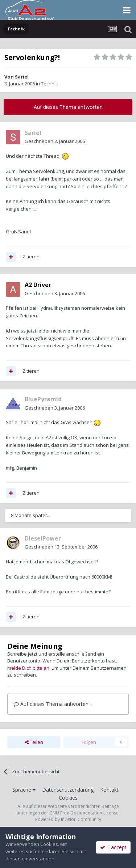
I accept (113, 847)
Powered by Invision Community (68, 819)
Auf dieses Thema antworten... (53, 704)
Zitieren (31, 257)
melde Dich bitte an (28, 668)
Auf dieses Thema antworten (68, 107)
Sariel (22, 77)
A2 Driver (38, 285)
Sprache (24, 790)
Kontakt (109, 790)
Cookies (68, 798)
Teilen (34, 742)
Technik (50, 84)
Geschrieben (55, 141)
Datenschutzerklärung (68, 790)
